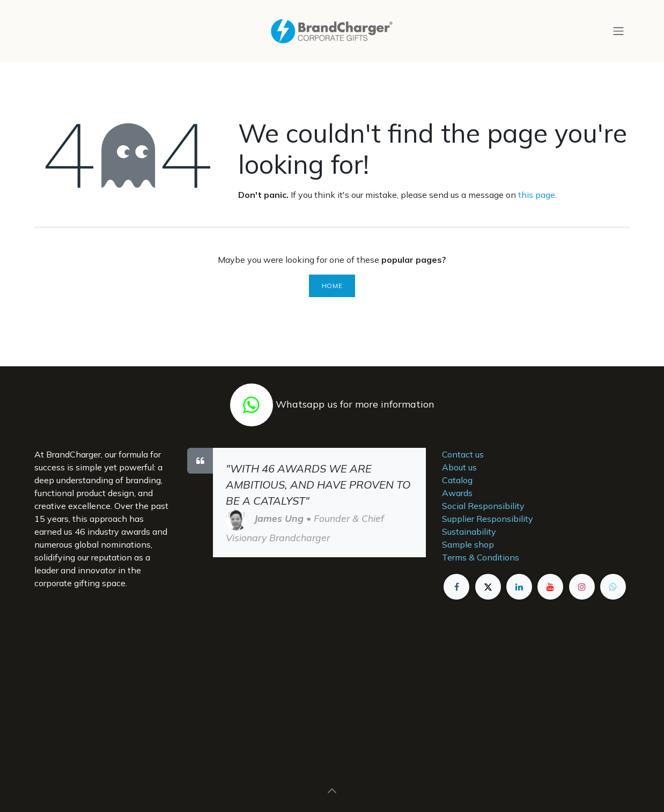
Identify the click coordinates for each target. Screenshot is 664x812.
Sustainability (469, 532)
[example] (613, 587)
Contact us (463, 454)
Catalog (457, 480)
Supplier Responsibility (488, 519)
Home (332, 286)
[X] (488, 587)
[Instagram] (582, 587)
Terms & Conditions (481, 557)
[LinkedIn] (519, 587)
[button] (332, 791)
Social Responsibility (483, 506)
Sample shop (468, 544)
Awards (457, 493)
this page (537, 195)
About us (459, 467)
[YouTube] (550, 587)
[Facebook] (456, 587)
